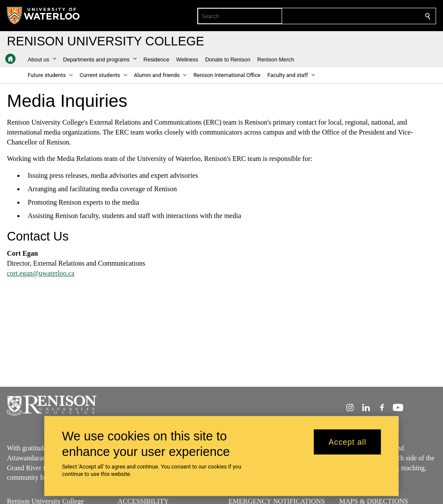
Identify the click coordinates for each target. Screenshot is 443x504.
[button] (42, 60)
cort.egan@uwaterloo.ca (41, 273)
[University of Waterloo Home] (44, 16)
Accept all (348, 442)
